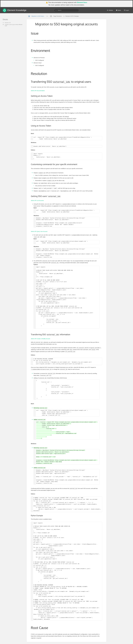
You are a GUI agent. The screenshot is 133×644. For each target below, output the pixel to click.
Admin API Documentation (38, 91)
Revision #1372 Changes (72, 16)
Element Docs (82, 2)
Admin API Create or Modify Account (40, 339)
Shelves (110, 10)
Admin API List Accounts (37, 201)
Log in (126, 10)
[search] (66, 10)
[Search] (56, 10)
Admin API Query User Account (39, 231)
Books (118, 10)
